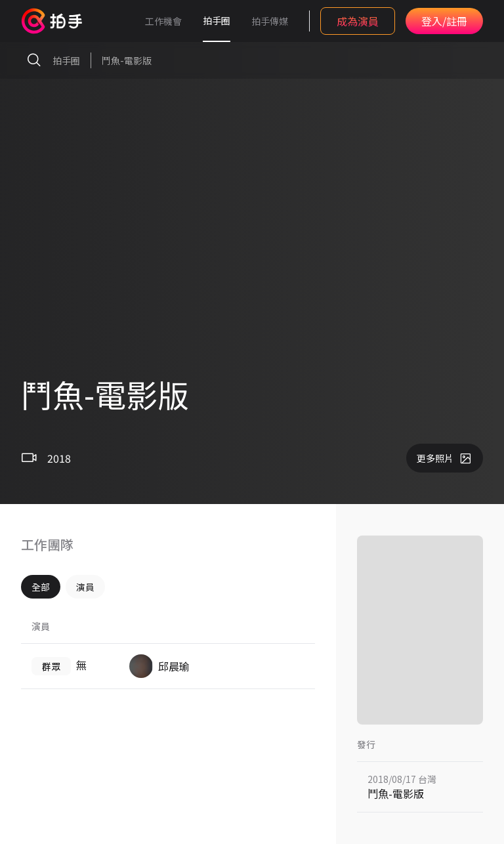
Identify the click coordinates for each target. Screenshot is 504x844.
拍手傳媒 (270, 21)
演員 (85, 587)
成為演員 (358, 21)
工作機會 (163, 21)
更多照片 (445, 458)
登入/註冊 (444, 21)
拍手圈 (217, 20)
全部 (41, 587)
